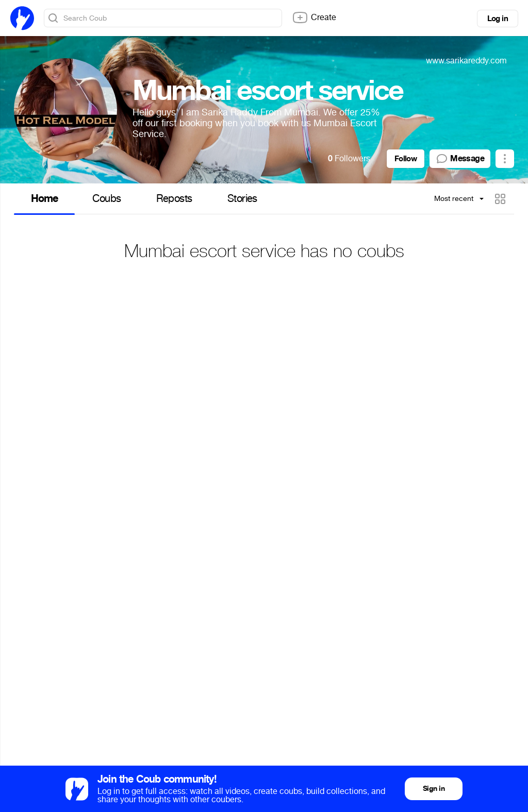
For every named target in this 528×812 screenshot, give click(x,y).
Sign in (434, 789)
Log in (498, 19)
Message (460, 159)
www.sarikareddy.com (466, 61)
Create (314, 18)
